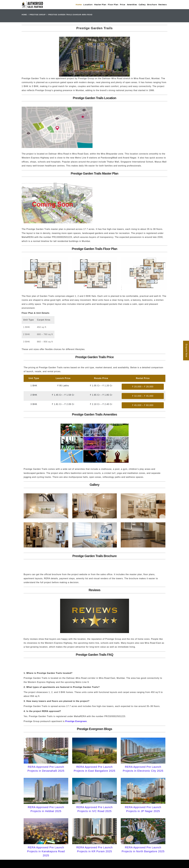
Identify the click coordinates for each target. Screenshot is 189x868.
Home (79, 5)
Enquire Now (186, 350)
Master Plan (100, 5)
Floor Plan (113, 5)
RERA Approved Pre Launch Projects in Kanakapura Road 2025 (46, 851)
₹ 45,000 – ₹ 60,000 (143, 405)
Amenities (132, 5)
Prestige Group (38, 15)
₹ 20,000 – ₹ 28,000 (143, 387)
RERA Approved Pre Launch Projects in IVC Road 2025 (94, 809)
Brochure (152, 5)
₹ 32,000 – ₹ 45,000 (143, 396)
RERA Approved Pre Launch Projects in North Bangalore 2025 (143, 849)
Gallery (142, 5)
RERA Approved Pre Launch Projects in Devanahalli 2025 (46, 769)
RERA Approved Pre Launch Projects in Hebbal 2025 (46, 809)
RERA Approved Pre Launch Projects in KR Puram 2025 (94, 849)
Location (88, 5)
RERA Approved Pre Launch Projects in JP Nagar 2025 (143, 809)
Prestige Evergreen (76, 721)
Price (123, 5)
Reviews (163, 5)
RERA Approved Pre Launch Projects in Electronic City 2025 (143, 769)
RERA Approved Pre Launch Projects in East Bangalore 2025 (95, 769)
